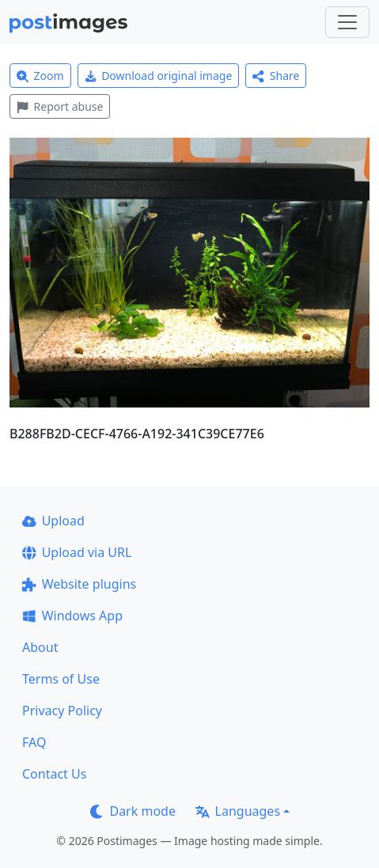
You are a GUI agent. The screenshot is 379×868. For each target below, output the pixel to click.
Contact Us (54, 774)
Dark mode (133, 811)
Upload (53, 521)
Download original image (159, 76)
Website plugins (79, 584)
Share (276, 76)
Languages (238, 811)
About (40, 647)
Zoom (40, 76)
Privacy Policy (62, 711)
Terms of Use (61, 679)
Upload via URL (77, 552)
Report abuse (60, 106)
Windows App (72, 616)
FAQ (34, 742)
